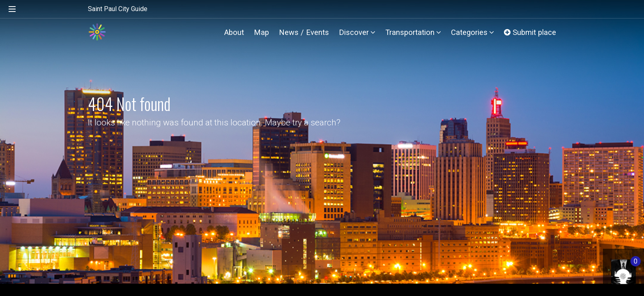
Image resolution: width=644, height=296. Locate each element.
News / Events (304, 32)
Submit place (530, 32)
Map (261, 32)
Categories (473, 32)
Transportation (413, 32)
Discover (357, 32)
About (234, 32)
